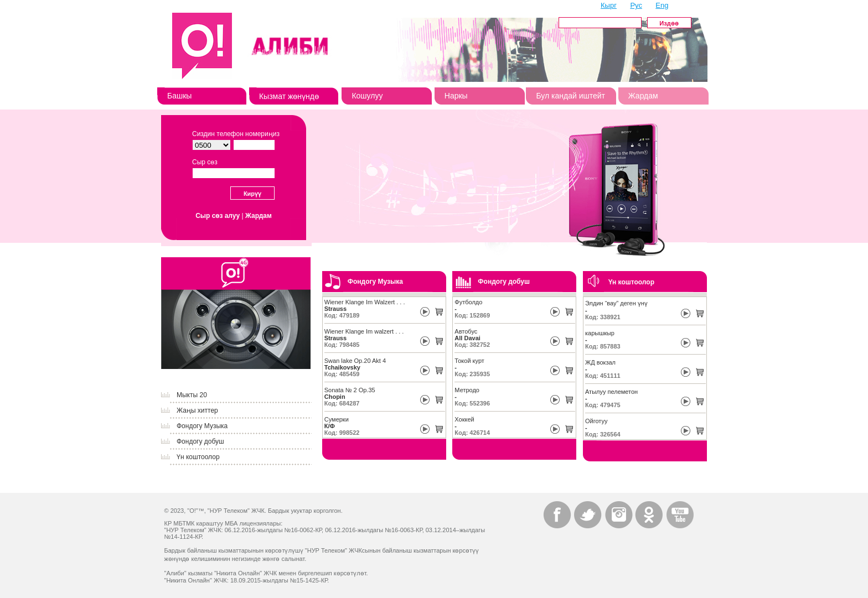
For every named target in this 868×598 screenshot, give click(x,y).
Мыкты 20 (192, 395)
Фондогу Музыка (202, 426)
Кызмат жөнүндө (289, 96)
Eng (662, 5)
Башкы (179, 96)
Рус (636, 5)
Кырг (609, 5)
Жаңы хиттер (197, 410)
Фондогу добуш (200, 441)
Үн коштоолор (198, 457)
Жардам (643, 96)
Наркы (456, 96)
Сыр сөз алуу (218, 216)
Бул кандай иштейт (570, 96)
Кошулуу (367, 96)
